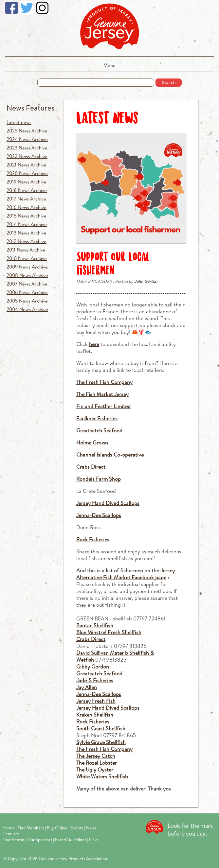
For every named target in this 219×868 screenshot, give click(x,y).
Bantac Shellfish (95, 625)
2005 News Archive (27, 301)
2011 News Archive (26, 250)
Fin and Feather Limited (103, 406)
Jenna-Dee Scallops (99, 515)
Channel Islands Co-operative (110, 454)
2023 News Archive (27, 148)
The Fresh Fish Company (104, 382)
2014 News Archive (27, 224)
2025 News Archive (27, 131)
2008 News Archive (27, 275)
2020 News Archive (27, 173)
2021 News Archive (27, 165)
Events (77, 828)
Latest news (19, 122)
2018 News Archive (27, 190)
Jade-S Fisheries (95, 680)
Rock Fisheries (93, 539)
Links (94, 840)
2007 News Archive (27, 284)
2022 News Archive (27, 156)
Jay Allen (87, 687)
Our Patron (14, 840)
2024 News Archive (27, 139)
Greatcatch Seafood (99, 430)
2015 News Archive (27, 216)
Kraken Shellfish (95, 714)
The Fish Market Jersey (102, 394)
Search (169, 83)
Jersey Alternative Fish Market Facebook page (126, 574)
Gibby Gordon (93, 666)
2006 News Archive (27, 292)
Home (9, 828)
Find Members (31, 828)
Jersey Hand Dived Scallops (108, 503)
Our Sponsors (40, 840)
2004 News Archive (27, 309)
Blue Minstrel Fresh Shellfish (109, 632)
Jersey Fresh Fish (96, 701)
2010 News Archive (27, 258)
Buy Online (57, 828)
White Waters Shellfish (102, 776)
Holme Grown (92, 442)
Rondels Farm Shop (99, 479)
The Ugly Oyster (95, 769)
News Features (30, 108)
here (94, 344)
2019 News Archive (27, 182)
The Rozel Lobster (97, 763)
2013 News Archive (27, 233)
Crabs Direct (91, 467)
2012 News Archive (27, 241)
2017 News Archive (26, 199)
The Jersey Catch (96, 756)
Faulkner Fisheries (97, 418)
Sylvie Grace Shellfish (101, 742)
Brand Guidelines (71, 840)
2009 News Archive (27, 267)
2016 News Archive (27, 207)
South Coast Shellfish (101, 728)
